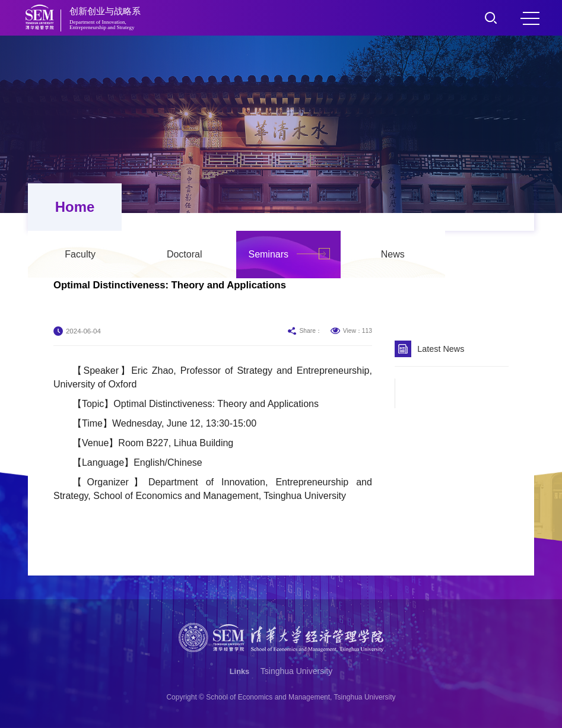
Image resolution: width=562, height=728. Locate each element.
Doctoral (274, 207)
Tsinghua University (296, 671)
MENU (530, 18)
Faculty (169, 207)
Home (73, 207)
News (482, 207)
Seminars (357, 207)
